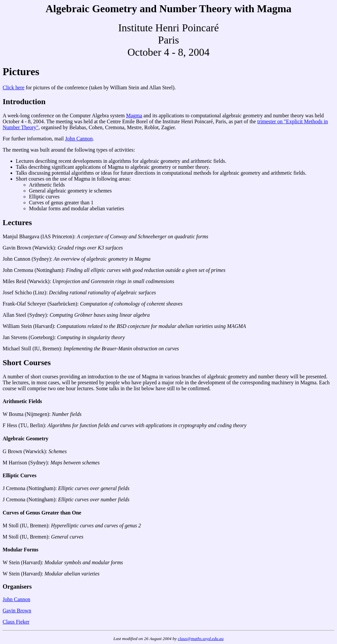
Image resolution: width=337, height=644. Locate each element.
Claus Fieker (16, 622)
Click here (13, 88)
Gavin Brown (17, 611)
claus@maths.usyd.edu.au (201, 639)
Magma (134, 116)
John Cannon (79, 139)
